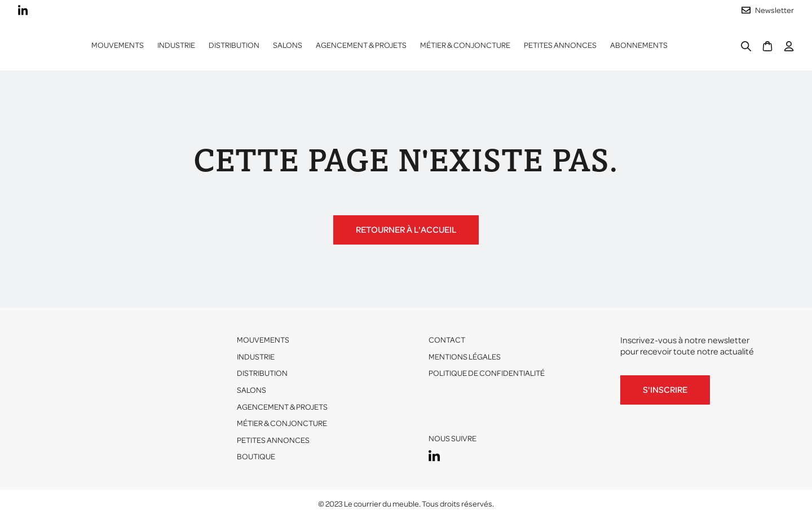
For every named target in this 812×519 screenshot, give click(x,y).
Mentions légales (465, 357)
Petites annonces (560, 45)
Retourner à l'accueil (406, 230)
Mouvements (118, 45)
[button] (176, 46)
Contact (447, 340)
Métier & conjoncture (465, 45)
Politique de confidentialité (487, 373)
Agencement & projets (361, 45)
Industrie (256, 357)
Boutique (256, 457)
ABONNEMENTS (639, 45)
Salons (288, 45)
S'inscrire (665, 390)
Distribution (262, 373)
